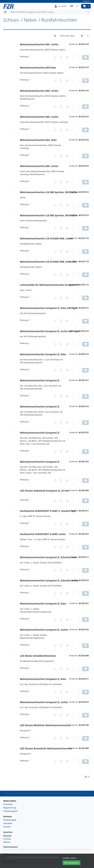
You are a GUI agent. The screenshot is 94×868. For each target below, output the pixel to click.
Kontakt (7, 827)
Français (7, 839)
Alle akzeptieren (71, 863)
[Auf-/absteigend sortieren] (55, 36)
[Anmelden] (61, 6)
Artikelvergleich (10, 811)
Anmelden (8, 804)
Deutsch (87, 1)
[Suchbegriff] (47, 12)
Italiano (7, 842)
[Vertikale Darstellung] (82, 36)
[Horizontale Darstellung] (88, 36)
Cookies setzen (69, 858)
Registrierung (10, 808)
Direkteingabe (10, 820)
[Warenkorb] (84, 6)
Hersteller (8, 823)
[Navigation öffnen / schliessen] (6, 12)
